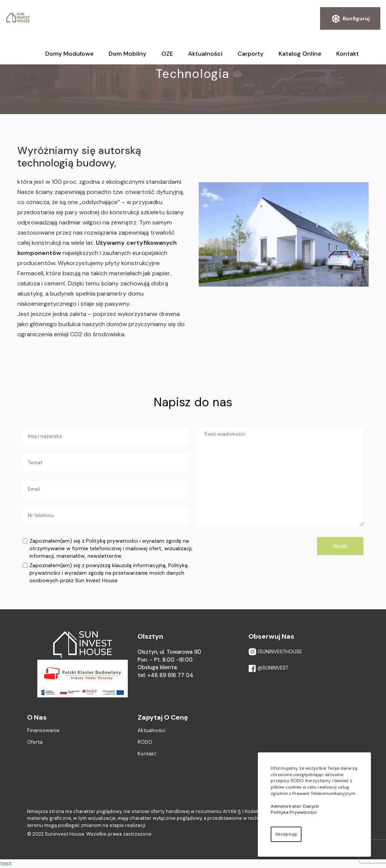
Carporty (250, 54)
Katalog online (300, 54)
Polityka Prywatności (294, 812)
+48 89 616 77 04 (170, 675)
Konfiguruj (350, 19)
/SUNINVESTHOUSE (275, 652)
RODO (145, 742)
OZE (167, 54)
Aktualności (205, 54)
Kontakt (348, 54)
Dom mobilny (127, 54)
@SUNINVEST (268, 668)
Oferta (35, 742)
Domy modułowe (69, 54)
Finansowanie (43, 731)
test (6, 863)
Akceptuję (286, 834)
